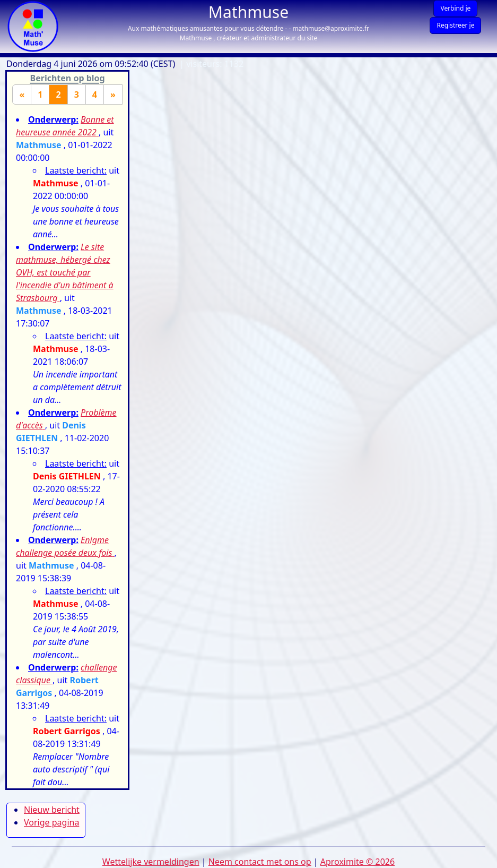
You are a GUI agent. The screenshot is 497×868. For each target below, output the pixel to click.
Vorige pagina (51, 822)
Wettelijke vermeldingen (151, 862)
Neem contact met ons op (260, 862)
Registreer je (455, 25)
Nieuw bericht (52, 810)
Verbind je (455, 8)
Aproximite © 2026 (358, 862)
